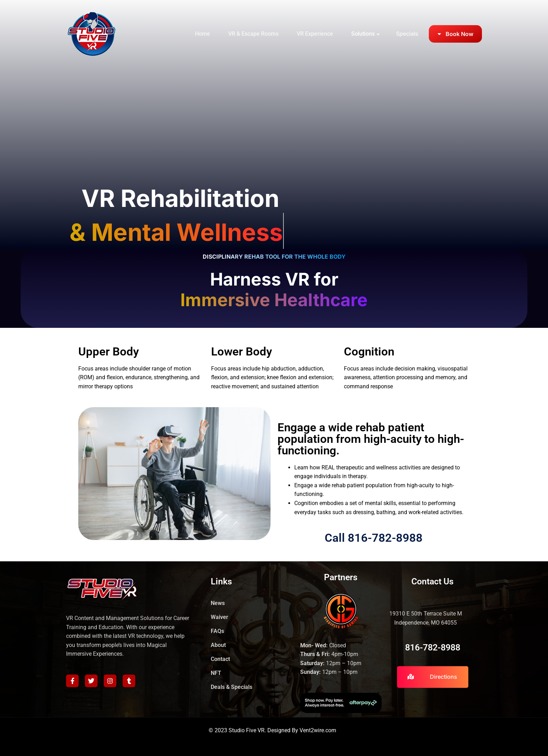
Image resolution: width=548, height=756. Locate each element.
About (218, 645)
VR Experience (315, 34)
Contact (220, 659)
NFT (216, 673)
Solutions (363, 34)
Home (203, 34)
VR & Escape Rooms (253, 34)
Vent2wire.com (318, 730)
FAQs (217, 631)
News (218, 603)
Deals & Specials (232, 687)
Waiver (219, 617)
